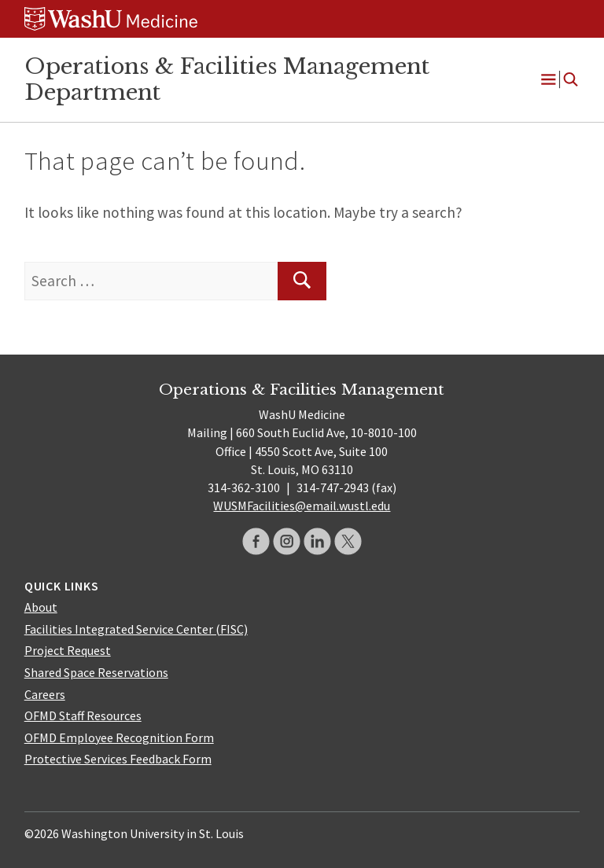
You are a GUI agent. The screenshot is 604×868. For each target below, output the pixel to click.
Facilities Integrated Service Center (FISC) (136, 629)
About (41, 607)
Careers (45, 694)
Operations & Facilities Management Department (227, 79)
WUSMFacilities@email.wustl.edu (302, 506)
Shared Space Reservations (96, 672)
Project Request (68, 650)
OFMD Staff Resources (83, 715)
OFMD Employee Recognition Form (119, 737)
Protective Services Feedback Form (118, 759)
